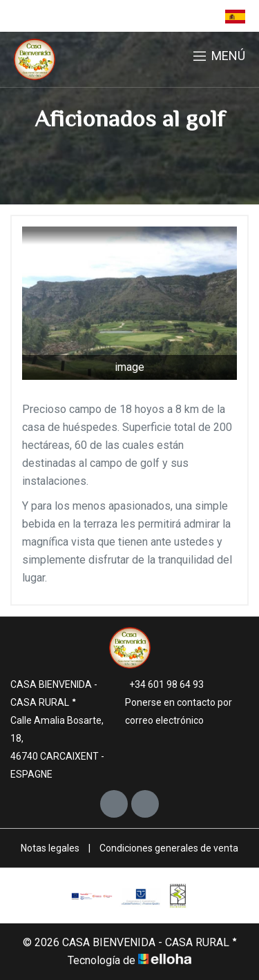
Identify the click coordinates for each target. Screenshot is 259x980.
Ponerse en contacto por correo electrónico (173, 711)
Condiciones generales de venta (169, 848)
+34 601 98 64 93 (159, 684)
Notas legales (50, 848)
